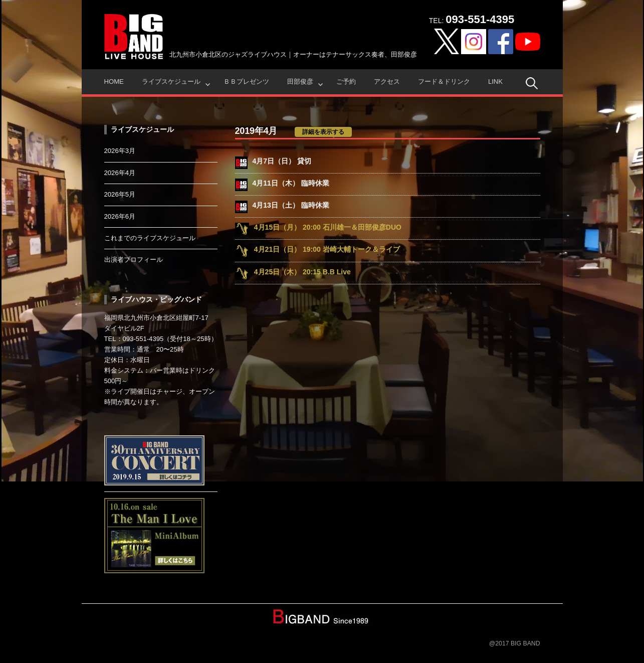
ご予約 (346, 81)
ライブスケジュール (171, 81)
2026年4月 (120, 173)
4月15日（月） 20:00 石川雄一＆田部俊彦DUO (328, 227)
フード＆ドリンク (444, 81)
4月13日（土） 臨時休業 (291, 205)
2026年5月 (120, 194)
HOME (114, 81)
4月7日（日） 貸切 (282, 161)
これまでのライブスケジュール (150, 238)
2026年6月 (120, 216)
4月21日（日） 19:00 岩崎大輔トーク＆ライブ (327, 249)
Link (495, 81)
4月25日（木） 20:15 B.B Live (302, 272)
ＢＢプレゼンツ (246, 81)
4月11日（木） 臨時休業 (291, 183)
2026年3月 (120, 151)
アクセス (387, 81)
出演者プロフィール (134, 260)
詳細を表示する (323, 132)
